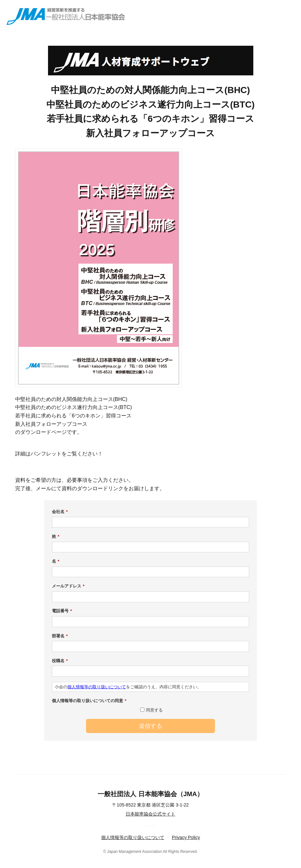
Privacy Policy (186, 837)
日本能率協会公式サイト (150, 814)
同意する (154, 710)
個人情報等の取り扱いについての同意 (89, 701)
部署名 (60, 636)
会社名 (60, 512)
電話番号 (62, 611)
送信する (150, 726)
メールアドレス (68, 586)
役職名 (60, 661)
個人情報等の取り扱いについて (97, 687)
